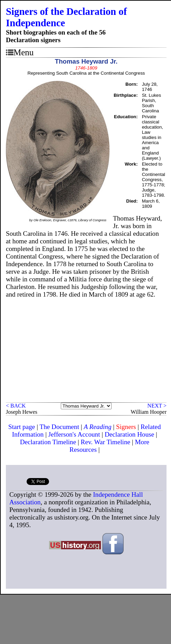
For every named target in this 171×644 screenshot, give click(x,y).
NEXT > (157, 406)
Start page (22, 427)
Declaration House (129, 434)
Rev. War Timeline (106, 442)
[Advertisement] (86, 351)
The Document (59, 427)
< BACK (16, 406)
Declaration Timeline (48, 442)
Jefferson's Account (74, 434)
